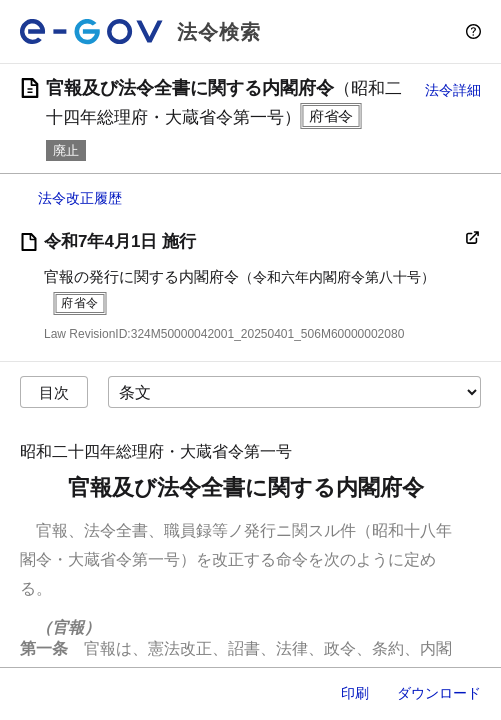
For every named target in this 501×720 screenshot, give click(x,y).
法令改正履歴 (80, 198)
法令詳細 (453, 90)
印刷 (355, 693)
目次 (54, 392)
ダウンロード (439, 693)
